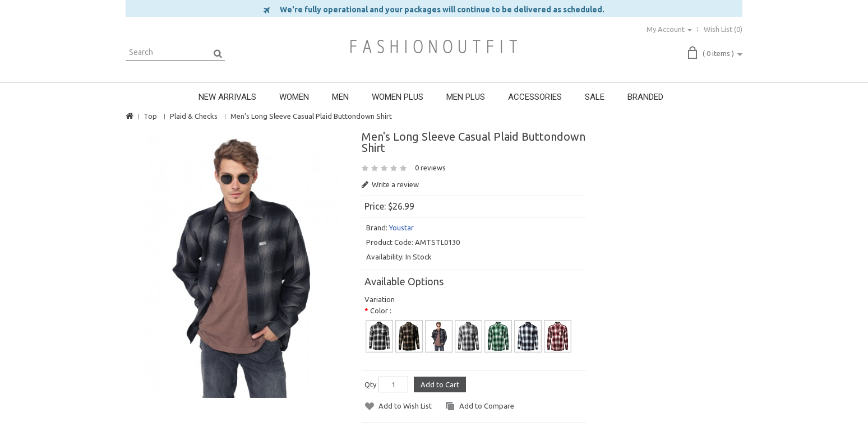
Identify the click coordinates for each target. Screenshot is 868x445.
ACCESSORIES (535, 97)
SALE (595, 97)
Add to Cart (440, 384)
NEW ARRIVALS (227, 97)
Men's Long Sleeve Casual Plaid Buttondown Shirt (311, 116)
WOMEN (294, 97)
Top (150, 116)
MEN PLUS (466, 97)
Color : (381, 310)
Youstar (401, 228)
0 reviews (430, 168)
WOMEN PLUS (398, 97)
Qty (370, 384)
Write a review (390, 184)
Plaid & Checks (194, 116)
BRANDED (645, 97)
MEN (340, 97)
